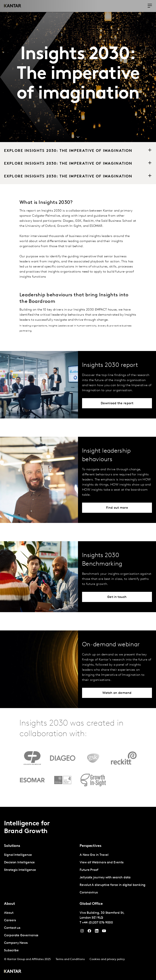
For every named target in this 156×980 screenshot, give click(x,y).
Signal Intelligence (18, 855)
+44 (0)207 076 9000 (97, 923)
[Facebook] (89, 932)
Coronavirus (89, 893)
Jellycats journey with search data (105, 878)
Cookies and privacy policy (107, 959)
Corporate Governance (21, 935)
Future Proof (89, 870)
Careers (10, 920)
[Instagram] (82, 932)
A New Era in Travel (94, 855)
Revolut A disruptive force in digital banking (113, 885)
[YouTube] (97, 932)
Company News (16, 943)
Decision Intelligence (19, 863)
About (9, 913)
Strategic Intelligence (20, 870)
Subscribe (11, 951)
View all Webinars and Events (102, 863)
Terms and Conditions (70, 959)
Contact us (12, 928)
